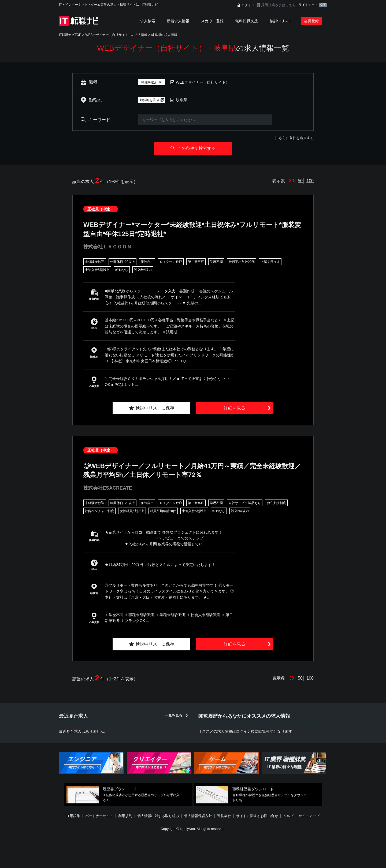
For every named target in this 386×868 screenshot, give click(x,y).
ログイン (248, 5)
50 (300, 181)
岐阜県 (181, 100)
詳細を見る (235, 408)
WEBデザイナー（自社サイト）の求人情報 (116, 35)
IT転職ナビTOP (70, 35)
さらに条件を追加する (296, 138)
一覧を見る (174, 715)
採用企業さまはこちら (279, 5)
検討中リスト (281, 21)
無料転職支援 (247, 21)
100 (310, 181)
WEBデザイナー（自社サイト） (203, 82)
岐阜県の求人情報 (164, 35)
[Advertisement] (193, 850)
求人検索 (148, 21)
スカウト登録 (212, 21)
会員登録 (311, 21)
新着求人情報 (178, 21)
